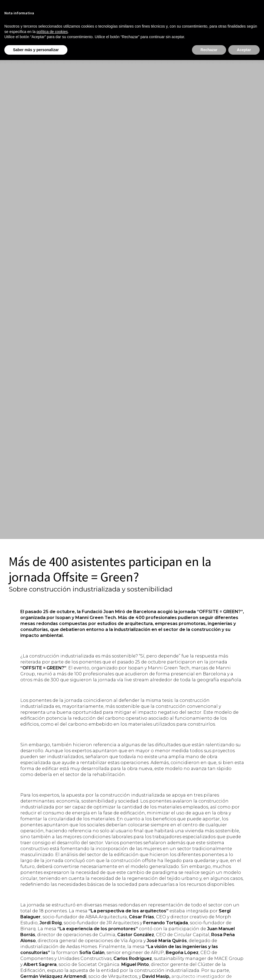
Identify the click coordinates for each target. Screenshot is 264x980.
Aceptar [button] (244, 50)
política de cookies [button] (52, 32)
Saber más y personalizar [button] (36, 50)
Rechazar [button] (209, 50)
